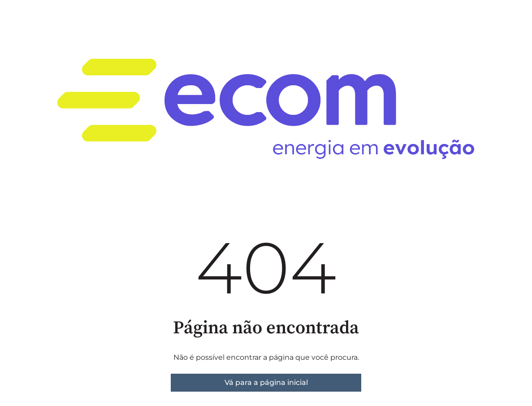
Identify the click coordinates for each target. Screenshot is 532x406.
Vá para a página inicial (266, 382)
